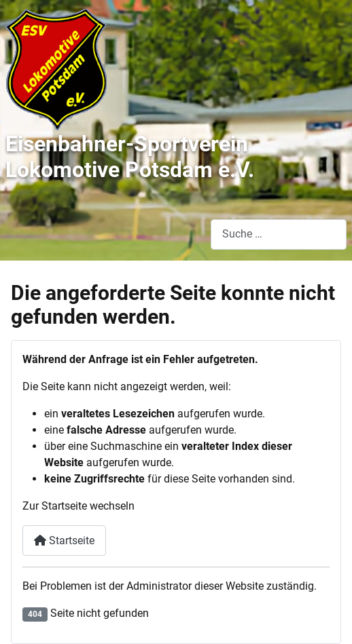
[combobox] (279, 234)
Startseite (64, 541)
